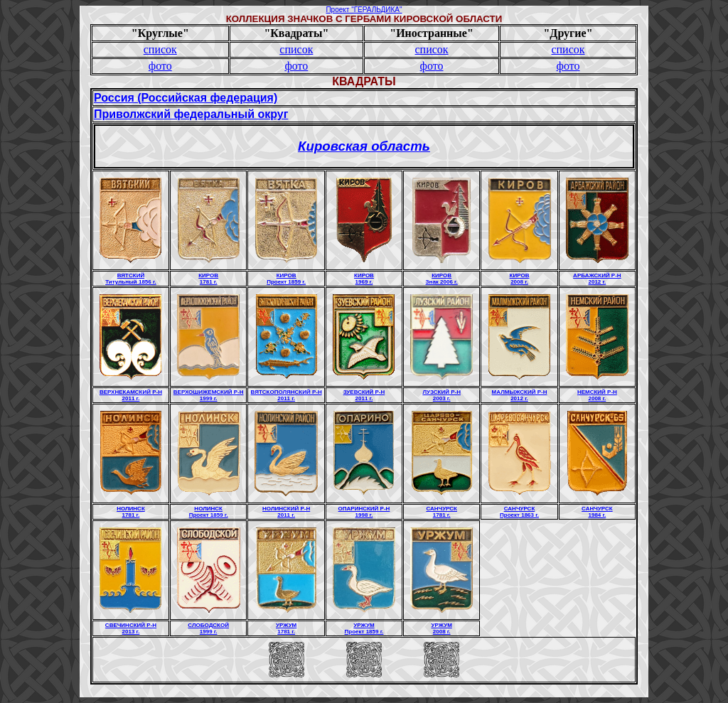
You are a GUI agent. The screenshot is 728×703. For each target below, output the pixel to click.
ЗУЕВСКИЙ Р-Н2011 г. (364, 395)
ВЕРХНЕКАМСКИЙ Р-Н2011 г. (131, 395)
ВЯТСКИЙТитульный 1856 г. (131, 279)
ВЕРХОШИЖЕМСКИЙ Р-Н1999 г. (209, 395)
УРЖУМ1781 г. (286, 628)
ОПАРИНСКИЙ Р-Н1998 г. (364, 512)
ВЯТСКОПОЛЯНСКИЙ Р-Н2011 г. (287, 395)
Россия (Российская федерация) (186, 98)
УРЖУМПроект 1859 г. (364, 628)
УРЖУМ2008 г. (442, 628)
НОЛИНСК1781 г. (131, 512)
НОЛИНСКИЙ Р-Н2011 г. (286, 512)
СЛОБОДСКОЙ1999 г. (208, 628)
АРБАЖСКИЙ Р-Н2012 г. (597, 279)
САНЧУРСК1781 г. (441, 512)
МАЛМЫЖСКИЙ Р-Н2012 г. (520, 395)
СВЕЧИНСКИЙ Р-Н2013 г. (131, 628)
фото (160, 66)
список (160, 49)
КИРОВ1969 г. (364, 279)
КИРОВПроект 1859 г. (286, 279)
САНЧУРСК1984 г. (597, 512)
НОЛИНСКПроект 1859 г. (209, 512)
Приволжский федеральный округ (191, 114)
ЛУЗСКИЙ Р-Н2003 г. (441, 395)
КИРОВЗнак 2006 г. (442, 279)
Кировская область (364, 146)
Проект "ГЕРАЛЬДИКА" (364, 10)
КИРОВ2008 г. (520, 279)
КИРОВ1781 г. (208, 279)
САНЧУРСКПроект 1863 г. (519, 512)
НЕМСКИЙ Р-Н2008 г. (597, 395)
